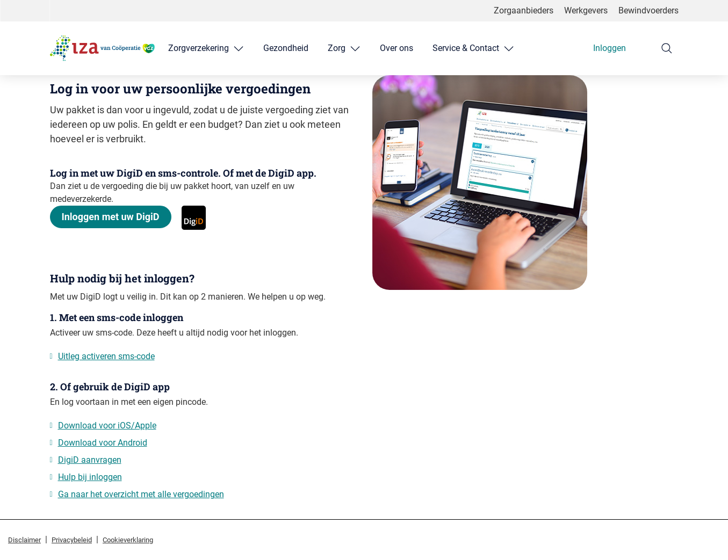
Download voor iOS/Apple (107, 426)
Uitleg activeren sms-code (106, 356)
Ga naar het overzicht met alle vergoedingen (141, 494)
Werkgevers (586, 10)
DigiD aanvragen (90, 460)
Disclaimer (24, 540)
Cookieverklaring (128, 540)
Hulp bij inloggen (90, 477)
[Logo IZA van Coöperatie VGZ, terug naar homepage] (103, 48)
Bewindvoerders (648, 10)
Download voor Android (103, 443)
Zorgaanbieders (524, 10)
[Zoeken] (667, 48)
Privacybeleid (72, 540)
